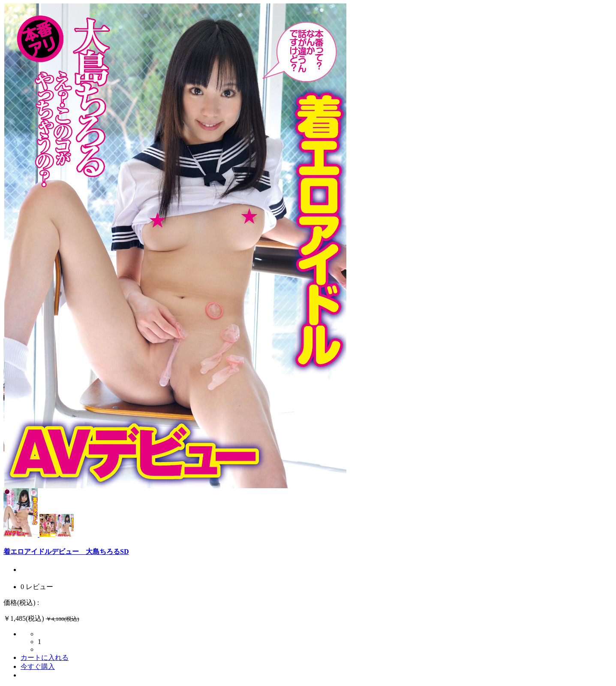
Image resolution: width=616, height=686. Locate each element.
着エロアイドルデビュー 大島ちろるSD (66, 552)
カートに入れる (45, 657)
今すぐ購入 (38, 666)
